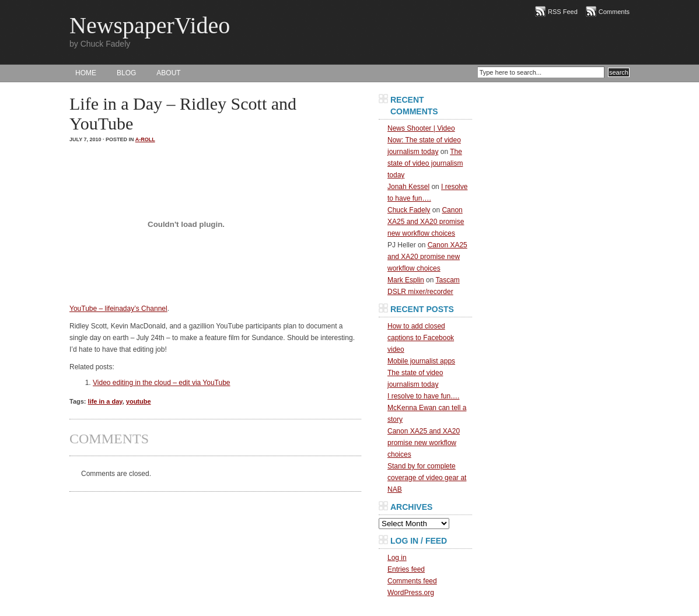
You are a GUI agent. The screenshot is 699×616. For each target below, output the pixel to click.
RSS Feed (563, 12)
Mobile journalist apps (421, 361)
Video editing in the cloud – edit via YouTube (162, 383)
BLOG (126, 73)
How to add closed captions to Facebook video (421, 338)
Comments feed (412, 581)
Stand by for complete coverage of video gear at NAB (427, 478)
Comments (614, 12)
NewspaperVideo (150, 25)
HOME (86, 73)
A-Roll (145, 139)
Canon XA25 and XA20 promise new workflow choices (426, 222)
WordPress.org (411, 593)
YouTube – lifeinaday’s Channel (118, 309)
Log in (397, 558)
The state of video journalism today (425, 163)
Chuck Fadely (409, 210)
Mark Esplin (406, 280)
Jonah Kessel (408, 187)
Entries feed (406, 569)
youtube (139, 401)
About (168, 73)
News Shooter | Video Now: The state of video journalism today (424, 140)
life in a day (105, 401)
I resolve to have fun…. (423, 396)
